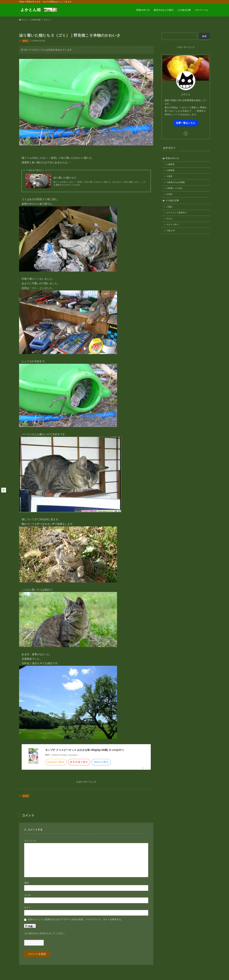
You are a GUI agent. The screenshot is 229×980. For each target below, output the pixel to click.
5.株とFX (171, 231)
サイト (28, 907)
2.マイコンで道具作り (177, 213)
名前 (26, 883)
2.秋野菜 (171, 170)
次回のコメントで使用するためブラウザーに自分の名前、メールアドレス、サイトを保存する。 (75, 919)
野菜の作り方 (172, 158)
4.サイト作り (173, 225)
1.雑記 (170, 207)
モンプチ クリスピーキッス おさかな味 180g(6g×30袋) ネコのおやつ (85, 750)
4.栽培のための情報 (176, 182)
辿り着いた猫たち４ (65, 178)
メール (28, 895)
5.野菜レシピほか (175, 188)
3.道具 (170, 176)
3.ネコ (25, 41)
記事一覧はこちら (186, 123)
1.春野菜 (171, 164)
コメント (30, 841)
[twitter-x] (186, 133)
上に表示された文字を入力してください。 (45, 933)
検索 (204, 36)
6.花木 (170, 194)
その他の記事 (172, 200)
